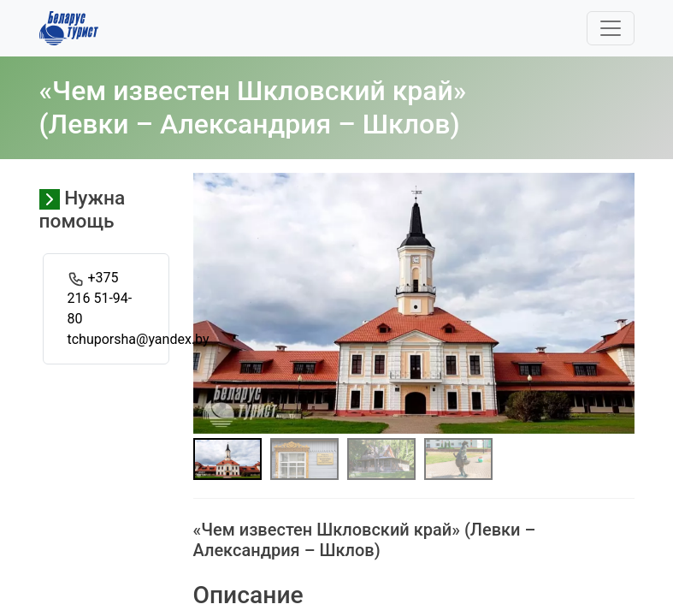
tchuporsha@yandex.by (139, 339)
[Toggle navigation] (611, 28)
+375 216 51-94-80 (100, 298)
